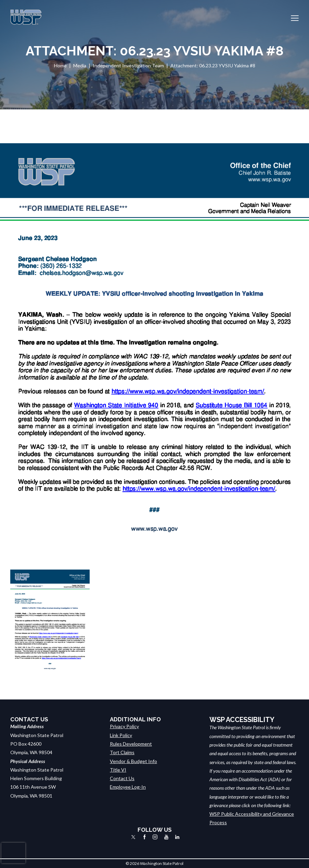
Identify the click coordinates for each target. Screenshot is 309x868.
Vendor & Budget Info (133, 761)
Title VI (118, 770)
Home (60, 65)
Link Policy (121, 735)
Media (80, 65)
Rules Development (131, 744)
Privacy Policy (124, 726)
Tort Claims (122, 752)
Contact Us (122, 778)
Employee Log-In (128, 787)
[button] (295, 17)
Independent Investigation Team (128, 65)
